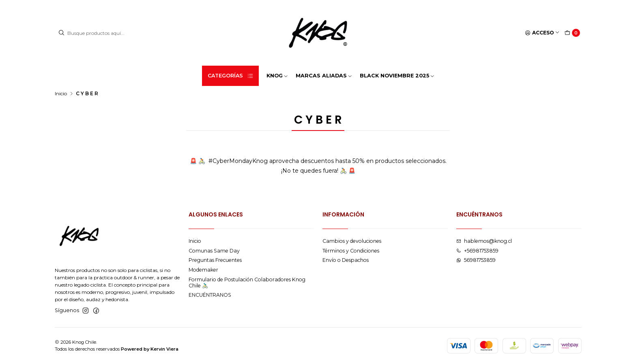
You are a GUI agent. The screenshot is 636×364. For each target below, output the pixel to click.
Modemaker (203, 270)
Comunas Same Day (214, 251)
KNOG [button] (277, 76)
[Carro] (573, 33)
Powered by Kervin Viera (150, 349)
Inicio (61, 94)
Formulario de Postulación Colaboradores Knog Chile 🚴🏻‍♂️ (247, 283)
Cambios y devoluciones (352, 241)
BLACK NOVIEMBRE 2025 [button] (397, 76)
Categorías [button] (231, 76)
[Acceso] (543, 33)
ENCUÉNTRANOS (210, 295)
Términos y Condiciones (351, 251)
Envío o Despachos (346, 260)
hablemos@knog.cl (484, 241)
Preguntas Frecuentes (215, 260)
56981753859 (476, 260)
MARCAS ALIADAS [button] (324, 76)
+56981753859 (477, 251)
